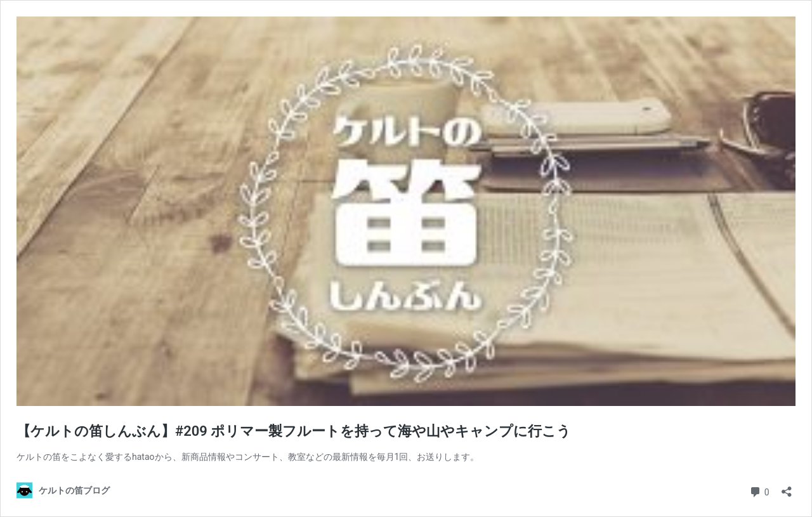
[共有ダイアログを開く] (787, 488)
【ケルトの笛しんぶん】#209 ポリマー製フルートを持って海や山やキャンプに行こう (294, 431)
